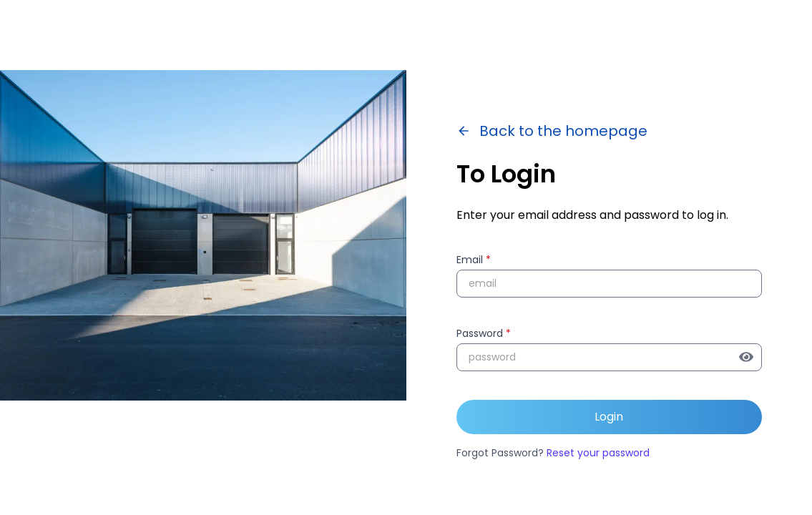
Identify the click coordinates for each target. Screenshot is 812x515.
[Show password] (750, 357)
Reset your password (598, 453)
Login (609, 417)
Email (474, 260)
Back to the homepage (552, 131)
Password (484, 333)
